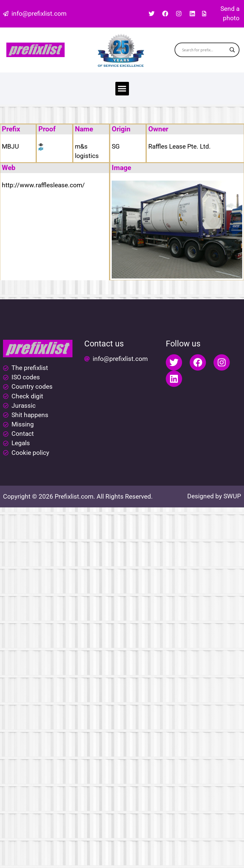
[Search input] (204, 50)
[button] (122, 89)
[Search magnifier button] (232, 50)
